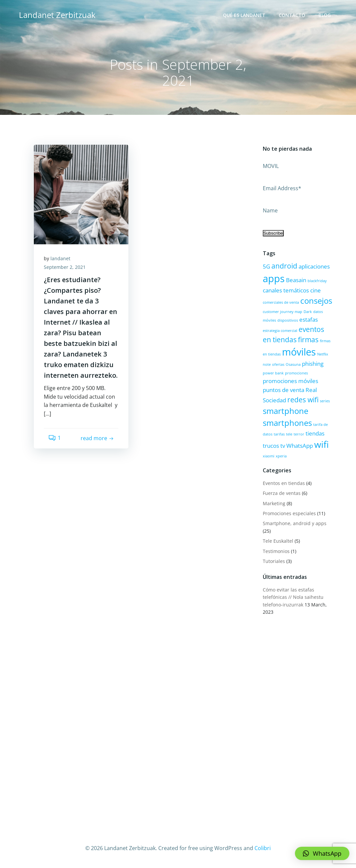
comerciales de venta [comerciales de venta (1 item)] (281, 302)
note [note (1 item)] (267, 364)
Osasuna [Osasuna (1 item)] (293, 364)
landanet (60, 258)
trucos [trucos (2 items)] (271, 446)
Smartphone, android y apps (295, 523)
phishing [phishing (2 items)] (313, 364)
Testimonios (276, 551)
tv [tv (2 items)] (283, 446)
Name (270, 210)
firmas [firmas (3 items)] (308, 340)
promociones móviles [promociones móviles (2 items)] (290, 381)
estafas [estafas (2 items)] (309, 319)
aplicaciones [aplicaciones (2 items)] (314, 266)
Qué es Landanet (244, 15)
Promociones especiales (289, 513)
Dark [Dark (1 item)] (308, 312)
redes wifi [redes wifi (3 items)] (303, 400)
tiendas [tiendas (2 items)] (315, 433)
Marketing (274, 503)
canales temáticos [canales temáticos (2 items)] (286, 290)
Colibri (263, 848)
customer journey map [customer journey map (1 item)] (283, 312)
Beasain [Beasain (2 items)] (296, 280)
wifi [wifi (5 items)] (321, 444)
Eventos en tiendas (284, 483)
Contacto (292, 15)
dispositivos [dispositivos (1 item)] (288, 320)
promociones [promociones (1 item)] (296, 373)
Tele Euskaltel (278, 541)
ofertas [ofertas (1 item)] (278, 364)
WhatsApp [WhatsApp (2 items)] (300, 446)
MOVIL (271, 166)
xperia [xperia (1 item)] (281, 456)
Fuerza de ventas (282, 493)
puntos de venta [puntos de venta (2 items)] (284, 390)
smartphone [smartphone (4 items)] (285, 411)
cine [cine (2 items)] (316, 290)
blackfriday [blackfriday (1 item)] (317, 281)
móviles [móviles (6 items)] (299, 352)
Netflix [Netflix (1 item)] (323, 354)
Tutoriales (274, 561)
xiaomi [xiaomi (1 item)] (269, 456)
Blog (325, 15)
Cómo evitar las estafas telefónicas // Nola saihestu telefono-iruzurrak (293, 597)
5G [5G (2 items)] (266, 266)
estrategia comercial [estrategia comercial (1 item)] (280, 331)
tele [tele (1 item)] (289, 434)
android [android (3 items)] (284, 266)
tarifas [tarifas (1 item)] (279, 434)
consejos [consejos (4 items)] (316, 301)
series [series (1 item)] (325, 401)
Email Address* (282, 188)
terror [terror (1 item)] (299, 434)
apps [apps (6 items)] (274, 278)
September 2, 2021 (65, 267)
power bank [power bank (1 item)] (273, 373)
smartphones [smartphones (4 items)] (287, 423)
